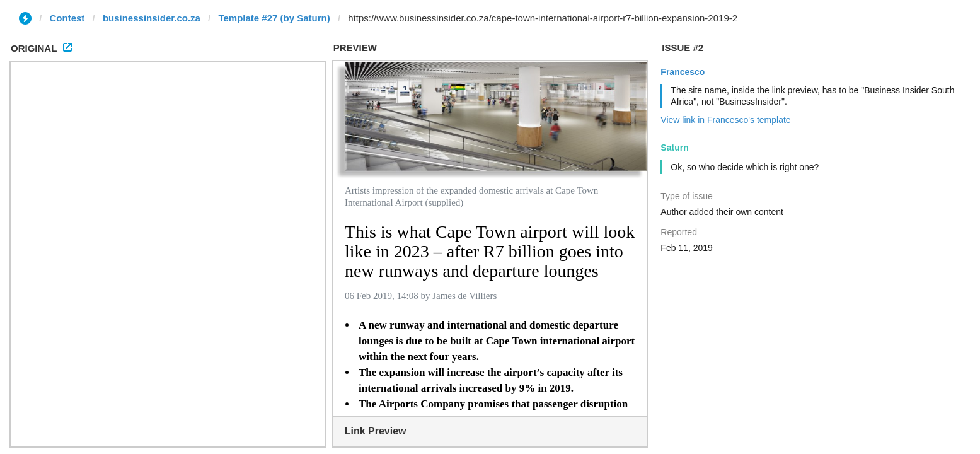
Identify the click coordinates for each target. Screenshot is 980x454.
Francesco (683, 72)
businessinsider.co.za (152, 18)
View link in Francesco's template (725, 120)
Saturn (674, 148)
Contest (67, 18)
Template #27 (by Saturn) (274, 18)
